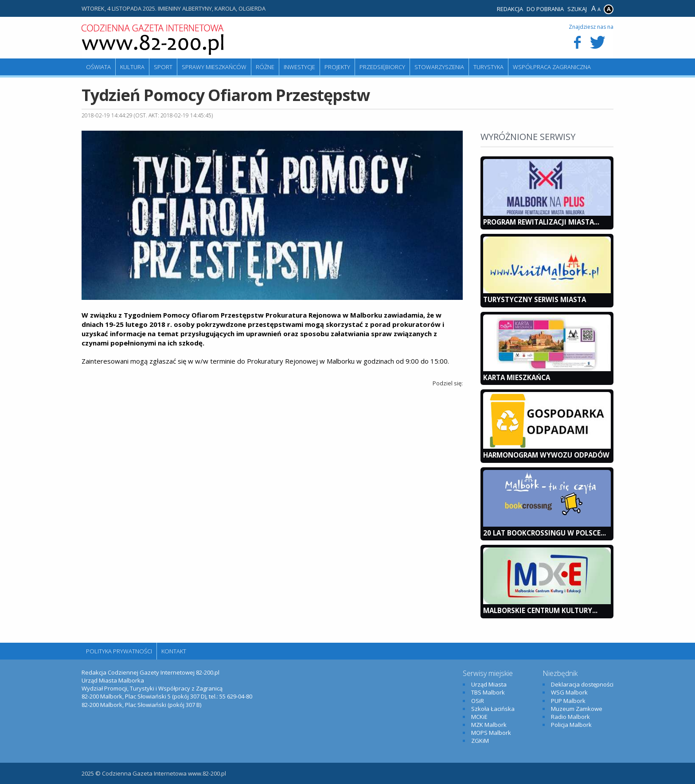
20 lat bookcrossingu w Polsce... (545, 533)
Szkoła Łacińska (493, 709)
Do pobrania (545, 9)
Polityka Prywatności (119, 651)
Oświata (98, 67)
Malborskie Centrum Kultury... (540, 610)
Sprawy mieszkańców (214, 67)
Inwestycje (299, 67)
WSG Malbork (569, 692)
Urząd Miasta (489, 684)
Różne (265, 67)
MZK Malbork (489, 725)
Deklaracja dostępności (582, 684)
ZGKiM (480, 741)
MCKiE (479, 717)
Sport (163, 67)
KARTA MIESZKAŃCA (517, 377)
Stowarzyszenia (439, 67)
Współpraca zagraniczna (552, 67)
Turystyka (488, 67)
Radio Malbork (570, 717)
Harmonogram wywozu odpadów (546, 455)
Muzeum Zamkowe (577, 709)
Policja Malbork (571, 725)
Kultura (132, 67)
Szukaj (577, 9)
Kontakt (174, 651)
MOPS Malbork (491, 733)
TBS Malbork (488, 692)
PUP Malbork (568, 701)
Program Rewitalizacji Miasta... (541, 222)
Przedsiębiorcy (382, 67)
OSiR (478, 701)
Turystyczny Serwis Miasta (535, 299)
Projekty (337, 67)
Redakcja (510, 9)
